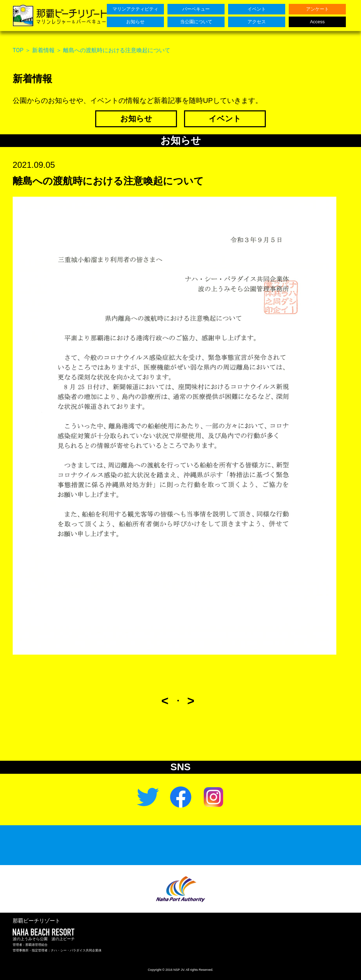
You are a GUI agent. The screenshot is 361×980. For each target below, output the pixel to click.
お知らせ (136, 119)
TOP (18, 50)
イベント (225, 119)
